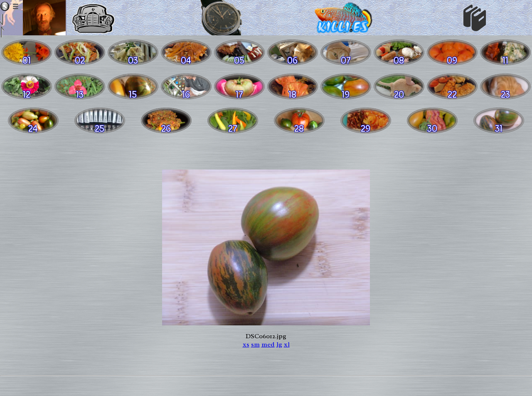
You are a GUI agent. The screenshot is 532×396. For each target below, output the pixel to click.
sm (255, 344)
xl (287, 344)
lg (279, 344)
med (268, 344)
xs (246, 344)
